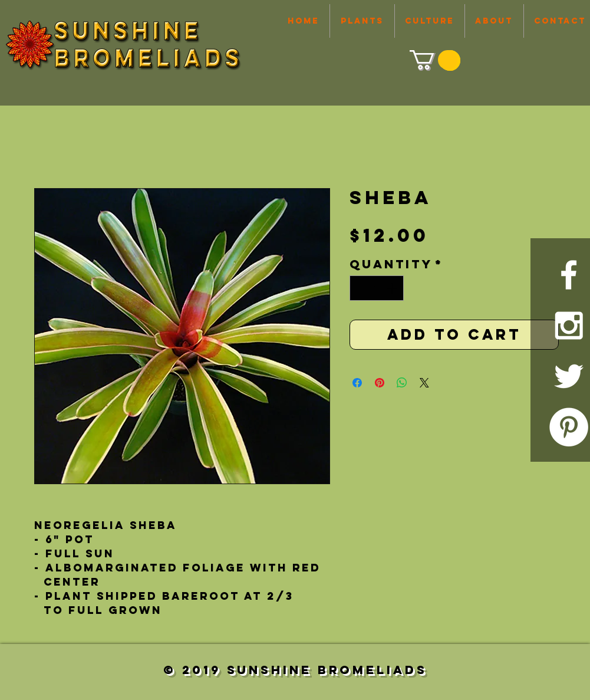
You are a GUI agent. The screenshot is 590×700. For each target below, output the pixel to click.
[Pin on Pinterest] (380, 383)
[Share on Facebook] (357, 383)
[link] (434, 60)
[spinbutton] (377, 288)
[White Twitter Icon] (569, 376)
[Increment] (393, 288)
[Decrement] (360, 288)
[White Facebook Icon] (569, 275)
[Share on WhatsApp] (402, 383)
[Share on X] (424, 383)
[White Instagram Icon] (569, 326)
